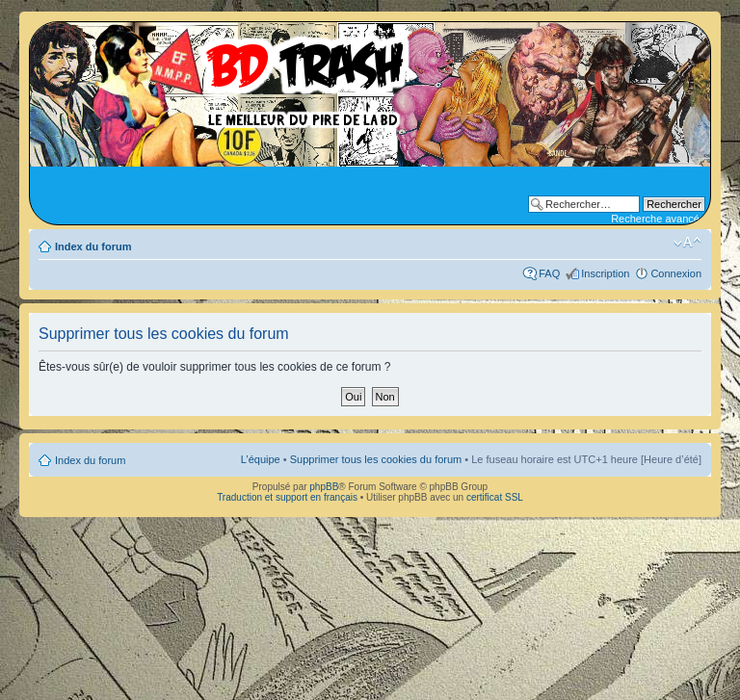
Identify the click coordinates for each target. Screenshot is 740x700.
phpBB (324, 487)
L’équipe (261, 459)
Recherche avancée (658, 219)
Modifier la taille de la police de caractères (687, 243)
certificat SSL (495, 497)
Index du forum (93, 246)
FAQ (549, 273)
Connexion (676, 273)
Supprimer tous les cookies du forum (376, 459)
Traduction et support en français (287, 497)
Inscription (605, 273)
